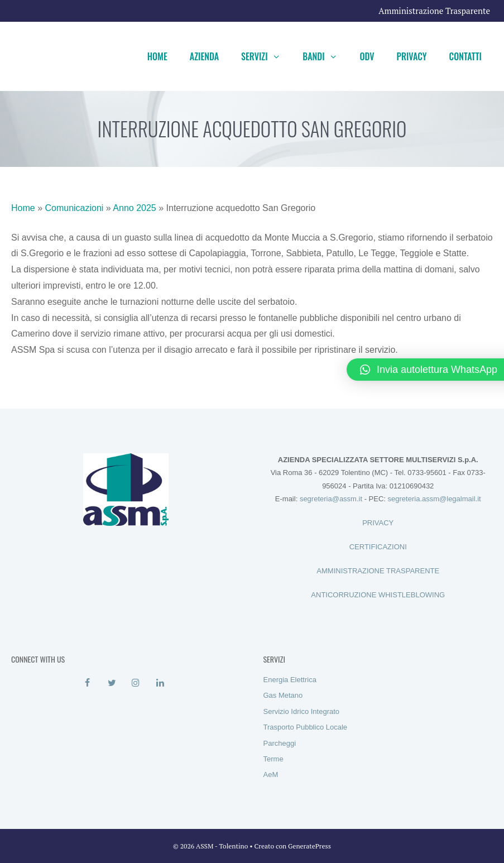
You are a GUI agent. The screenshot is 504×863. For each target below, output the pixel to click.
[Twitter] (112, 683)
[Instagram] (136, 683)
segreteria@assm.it (331, 499)
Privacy (412, 56)
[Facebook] (87, 683)
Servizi (266, 56)
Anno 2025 (134, 208)
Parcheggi (280, 743)
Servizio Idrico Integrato (302, 711)
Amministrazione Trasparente (434, 11)
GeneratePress (309, 846)
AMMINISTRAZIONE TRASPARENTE (378, 571)
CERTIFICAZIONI (378, 547)
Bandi (325, 56)
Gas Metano (283, 695)
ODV (367, 56)
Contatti (465, 56)
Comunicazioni (74, 208)
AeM (271, 775)
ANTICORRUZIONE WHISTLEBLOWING (378, 595)
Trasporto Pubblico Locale (306, 727)
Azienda (204, 56)
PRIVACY (378, 523)
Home (157, 56)
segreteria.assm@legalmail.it (435, 499)
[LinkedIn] (160, 683)
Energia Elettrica (290, 680)
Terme (273, 759)
